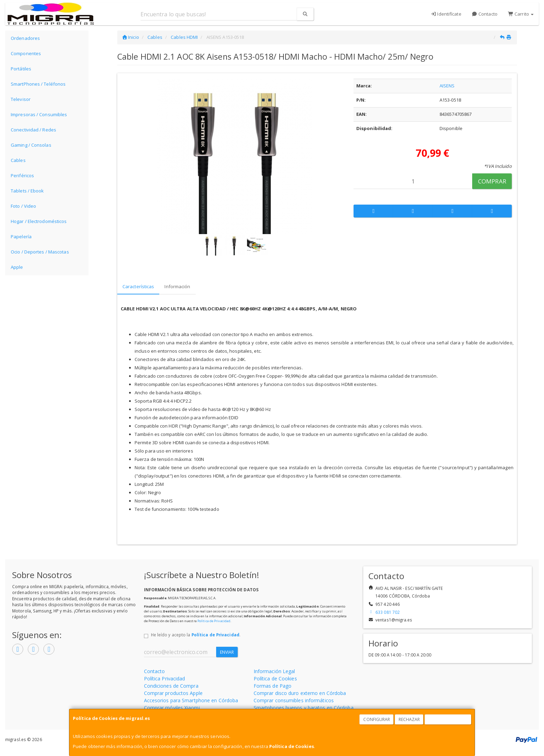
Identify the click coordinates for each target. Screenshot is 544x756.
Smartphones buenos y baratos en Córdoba (304, 708)
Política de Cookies (292, 746)
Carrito (521, 14)
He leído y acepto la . (196, 635)
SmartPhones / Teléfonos (38, 84)
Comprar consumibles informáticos (294, 700)
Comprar (492, 181)
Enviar (227, 652)
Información (177, 286)
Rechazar (409, 719)
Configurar (377, 719)
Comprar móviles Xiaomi (172, 708)
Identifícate (446, 14)
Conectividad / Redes (33, 130)
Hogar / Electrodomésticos (39, 221)
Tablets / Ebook (27, 191)
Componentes (26, 53)
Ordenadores (25, 38)
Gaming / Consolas (31, 145)
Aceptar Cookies (448, 719)
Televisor (21, 99)
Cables (18, 160)
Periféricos (22, 175)
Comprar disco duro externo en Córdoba (300, 693)
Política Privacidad (165, 678)
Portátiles (21, 69)
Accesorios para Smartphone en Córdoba (191, 700)
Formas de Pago (273, 686)
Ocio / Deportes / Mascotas (40, 252)
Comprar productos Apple (173, 693)
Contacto (485, 14)
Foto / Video (23, 206)
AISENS (447, 86)
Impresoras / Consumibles (39, 114)
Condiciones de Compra (171, 686)
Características (138, 286)
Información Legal (274, 671)
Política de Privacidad (214, 621)
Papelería (21, 237)
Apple (17, 267)
